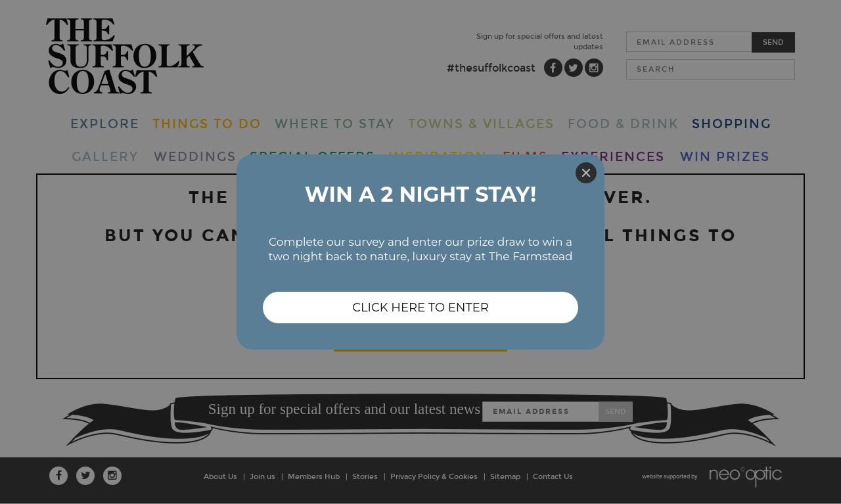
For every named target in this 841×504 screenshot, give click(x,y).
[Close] (586, 173)
